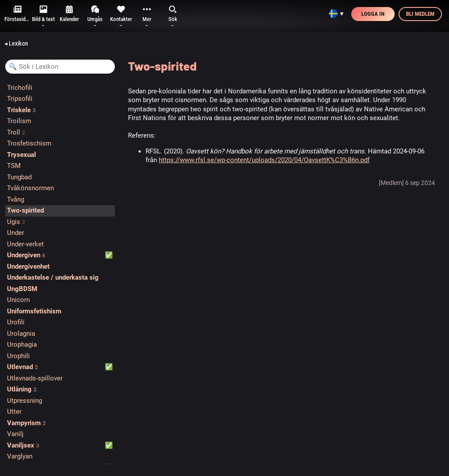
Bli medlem (420, 14)
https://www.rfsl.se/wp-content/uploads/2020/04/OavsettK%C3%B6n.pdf (264, 160)
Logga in (373, 14)
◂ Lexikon (16, 43)
